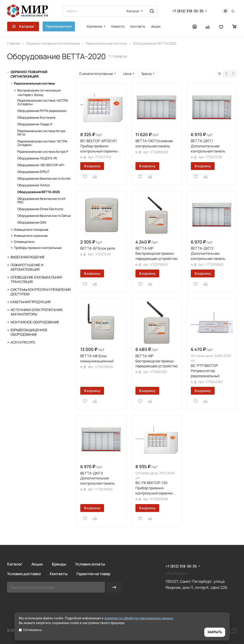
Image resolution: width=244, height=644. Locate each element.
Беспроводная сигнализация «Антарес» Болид (39, 92)
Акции (37, 564)
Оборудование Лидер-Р (35, 124)
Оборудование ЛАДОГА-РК (37, 158)
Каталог (15, 564)
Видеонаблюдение (28, 257)
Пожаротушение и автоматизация (27, 267)
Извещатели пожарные (31, 230)
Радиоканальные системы (34, 83)
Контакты (59, 574)
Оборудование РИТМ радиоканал (42, 111)
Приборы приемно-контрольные (38, 248)
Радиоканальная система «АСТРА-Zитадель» (43, 102)
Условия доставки (24, 574)
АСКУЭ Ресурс (23, 342)
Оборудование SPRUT (33, 172)
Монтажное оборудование (35, 322)
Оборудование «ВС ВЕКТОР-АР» (41, 165)
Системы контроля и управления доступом (41, 292)
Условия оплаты (90, 564)
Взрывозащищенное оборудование (29, 332)
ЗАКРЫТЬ (215, 632)
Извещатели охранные (31, 236)
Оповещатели (24, 242)
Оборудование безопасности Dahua (44, 216)
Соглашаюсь (30, 630)
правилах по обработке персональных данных (139, 618)
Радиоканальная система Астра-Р (43, 151)
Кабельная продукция (30, 302)
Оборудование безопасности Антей (44, 178)
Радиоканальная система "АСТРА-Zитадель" (43, 143)
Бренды (59, 564)
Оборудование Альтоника (36, 117)
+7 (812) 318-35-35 (188, 11)
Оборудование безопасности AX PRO (41, 200)
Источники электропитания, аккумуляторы (37, 312)
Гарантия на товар (93, 574)
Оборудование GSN (32, 222)
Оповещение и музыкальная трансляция (36, 280)
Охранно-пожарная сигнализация (29, 74)
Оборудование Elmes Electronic (40, 209)
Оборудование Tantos (33, 185)
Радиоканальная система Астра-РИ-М (42, 133)
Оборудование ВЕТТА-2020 (39, 192)
